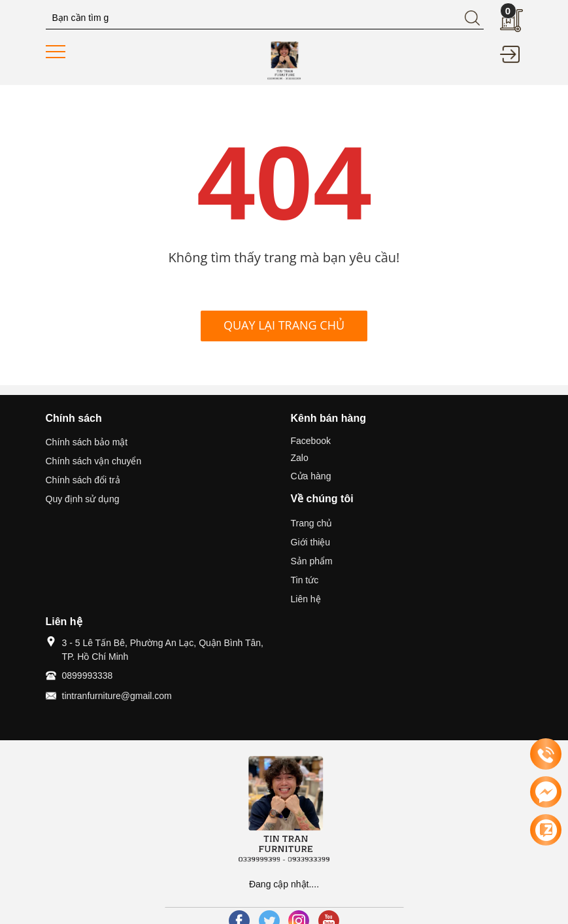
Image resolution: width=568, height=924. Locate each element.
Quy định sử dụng (83, 499)
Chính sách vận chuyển (94, 461)
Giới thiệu (311, 542)
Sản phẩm (312, 561)
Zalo (300, 458)
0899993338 (88, 676)
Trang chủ (312, 523)
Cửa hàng (311, 476)
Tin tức (305, 580)
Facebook (311, 441)
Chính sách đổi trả (83, 480)
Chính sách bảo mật (87, 442)
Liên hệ (306, 599)
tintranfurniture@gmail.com (117, 696)
